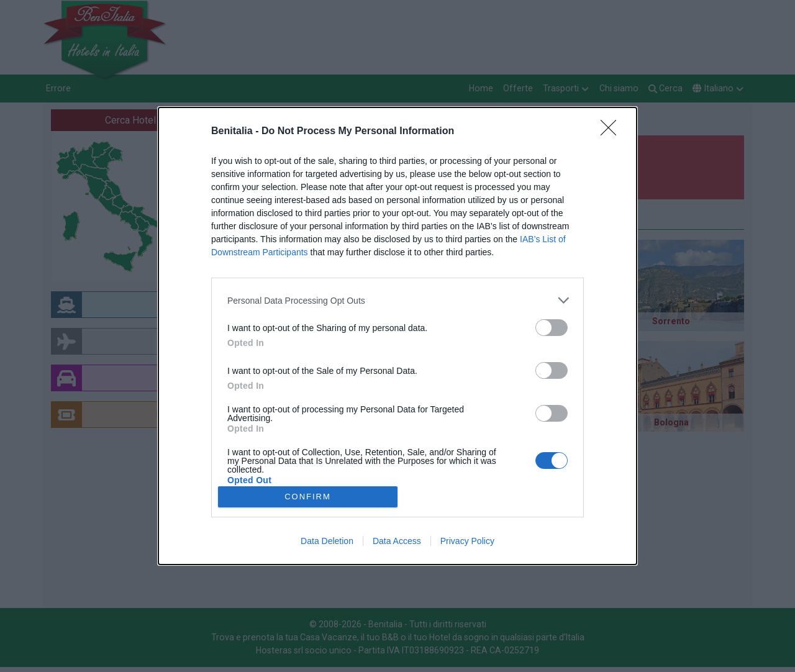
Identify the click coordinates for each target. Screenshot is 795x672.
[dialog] (397, 336)
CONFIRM (308, 496)
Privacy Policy (467, 541)
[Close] (612, 132)
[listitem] (397, 300)
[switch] (552, 328)
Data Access (397, 541)
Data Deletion (327, 541)
